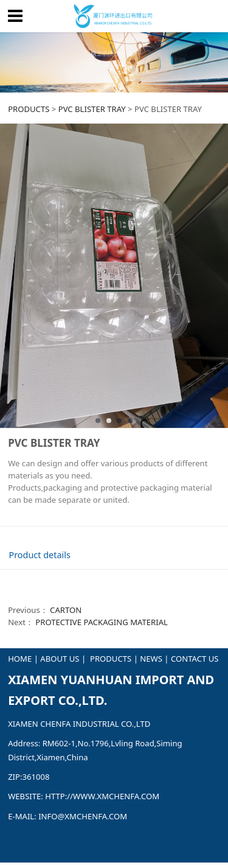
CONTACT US (195, 659)
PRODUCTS (29, 109)
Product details (39, 555)
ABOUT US (60, 659)
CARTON (66, 610)
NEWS (151, 659)
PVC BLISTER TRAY (92, 109)
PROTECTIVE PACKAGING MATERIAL (102, 622)
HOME (20, 659)
